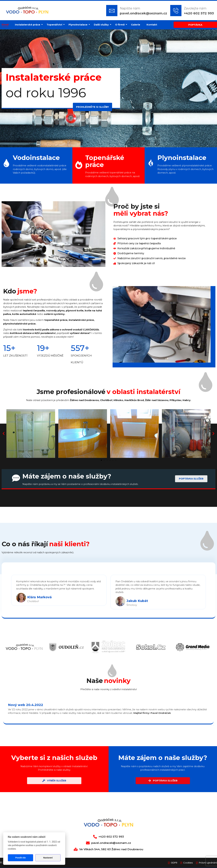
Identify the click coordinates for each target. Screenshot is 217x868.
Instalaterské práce (28, 25)
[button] (4, 434)
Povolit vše (20, 858)
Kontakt (152, 25)
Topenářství (55, 25)
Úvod (5, 25)
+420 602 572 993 (199, 13)
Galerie (136, 25)
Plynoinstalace (79, 25)
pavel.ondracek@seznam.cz (143, 13)
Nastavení (48, 858)
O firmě (121, 25)
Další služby (102, 25)
